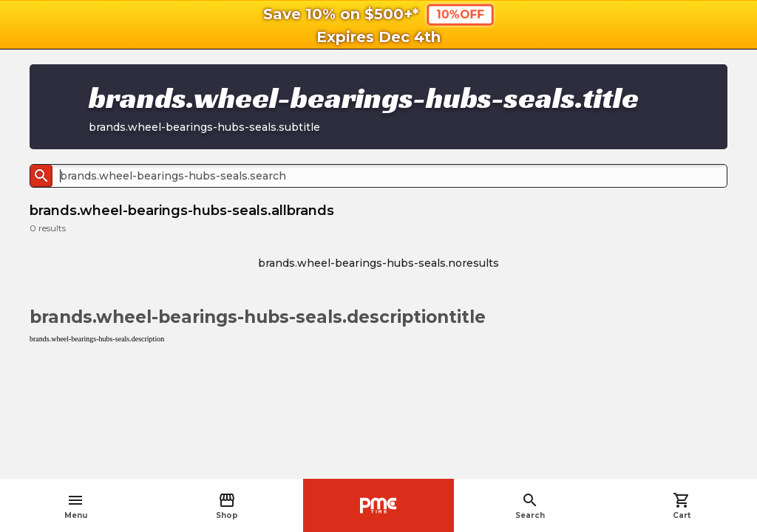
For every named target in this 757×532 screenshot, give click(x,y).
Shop (227, 506)
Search (530, 506)
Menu (76, 506)
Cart (682, 506)
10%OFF (459, 14)
